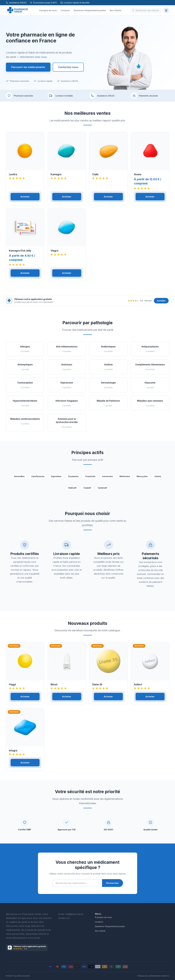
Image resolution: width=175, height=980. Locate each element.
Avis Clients (116, 10)
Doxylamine (73, 479)
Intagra (13, 753)
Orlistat (158, 479)
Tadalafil (87, 491)
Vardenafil (102, 491)
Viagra (54, 253)
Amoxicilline (19, 479)
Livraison (65, 10)
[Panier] (166, 10)
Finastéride (90, 479)
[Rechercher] (133, 10)
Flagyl (12, 687)
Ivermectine (107, 479)
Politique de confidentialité (148, 976)
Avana (138, 177)
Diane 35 (97, 687)
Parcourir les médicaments (28, 67)
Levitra (13, 177)
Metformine (125, 479)
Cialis (95, 177)
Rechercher (113, 886)
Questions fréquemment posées (90, 10)
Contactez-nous (68, 67)
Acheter (25, 199)
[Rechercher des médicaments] (146, 10)
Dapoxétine (56, 479)
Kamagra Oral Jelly (20, 253)
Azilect (138, 687)
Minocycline (142, 479)
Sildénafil (72, 491)
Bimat (54, 687)
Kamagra (56, 177)
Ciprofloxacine (38, 479)
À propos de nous (48, 10)
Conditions (165, 976)
